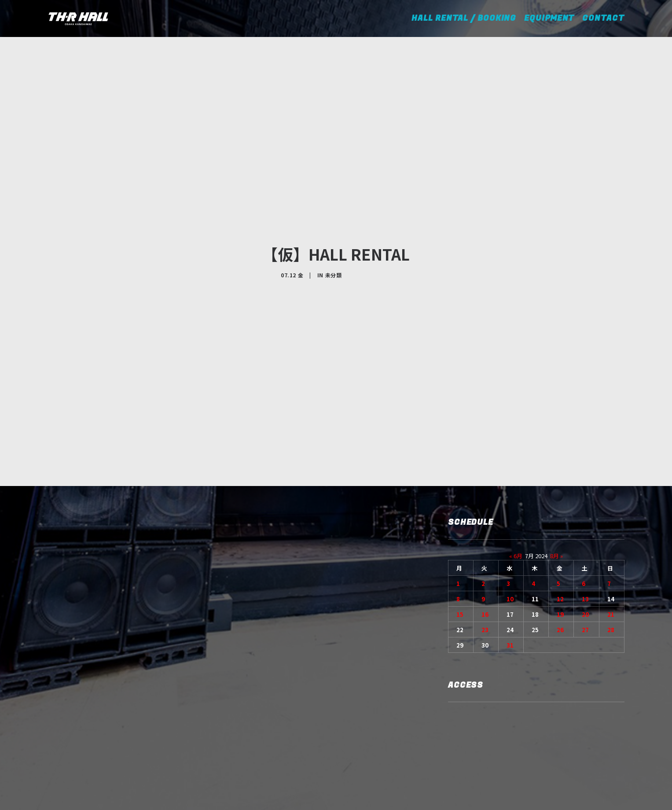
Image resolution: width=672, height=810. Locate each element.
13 (585, 515)
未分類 (334, 233)
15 (460, 531)
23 (485, 546)
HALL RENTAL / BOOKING (467, 18)
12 (560, 515)
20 (585, 531)
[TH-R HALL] (78, 18)
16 (485, 531)
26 (560, 546)
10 (510, 515)
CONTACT (603, 18)
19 (560, 531)
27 (585, 546)
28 (611, 546)
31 (510, 561)
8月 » (556, 472)
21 (611, 531)
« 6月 (516, 472)
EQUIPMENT (549, 18)
